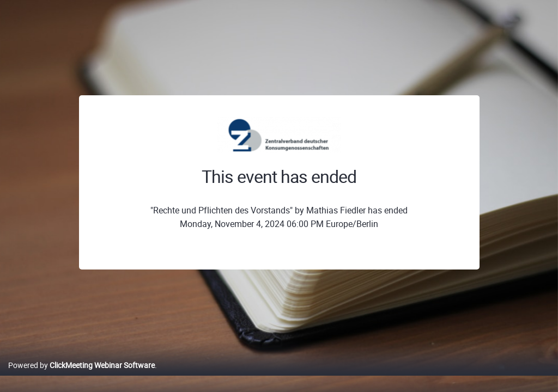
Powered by (81, 376)
